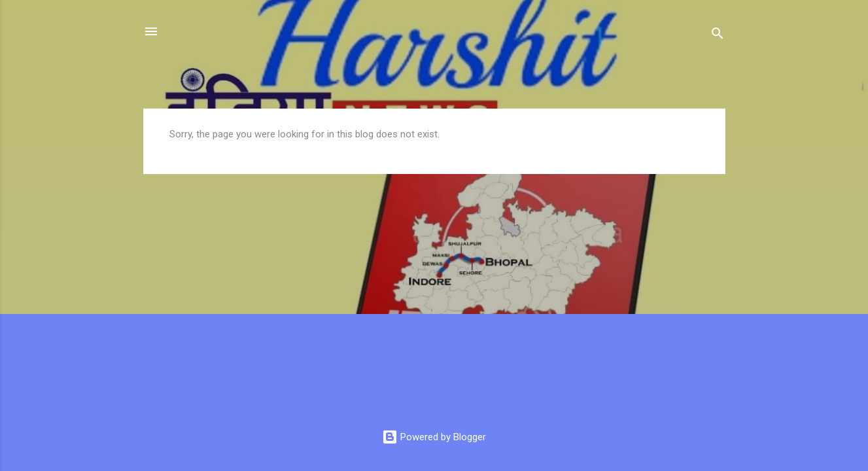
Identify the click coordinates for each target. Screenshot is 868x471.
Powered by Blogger (434, 437)
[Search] (718, 36)
